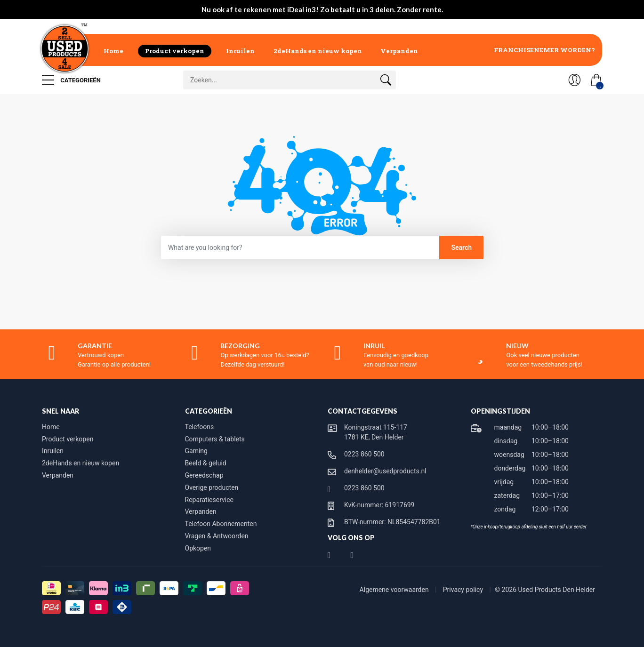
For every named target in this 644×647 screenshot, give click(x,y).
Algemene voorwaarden (395, 590)
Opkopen (198, 548)
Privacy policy (464, 590)
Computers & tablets (215, 439)
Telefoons (200, 427)
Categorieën (71, 80)
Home (113, 51)
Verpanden (399, 51)
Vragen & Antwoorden (217, 536)
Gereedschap (204, 475)
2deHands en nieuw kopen (318, 51)
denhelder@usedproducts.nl (385, 471)
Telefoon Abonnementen (221, 524)
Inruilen (240, 51)
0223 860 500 (364, 454)
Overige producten (212, 487)
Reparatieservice (209, 500)
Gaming (196, 451)
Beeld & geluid (206, 463)
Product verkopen (175, 51)
